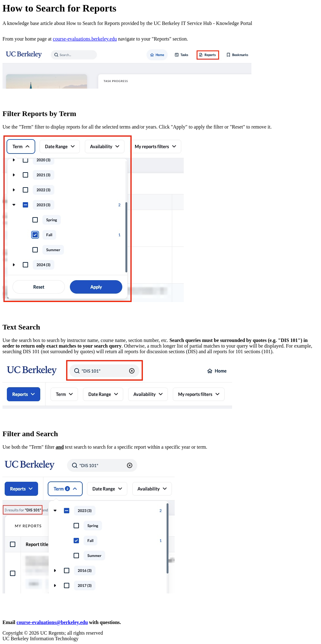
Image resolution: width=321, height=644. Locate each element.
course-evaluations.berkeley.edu (85, 39)
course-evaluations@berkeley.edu (52, 622)
